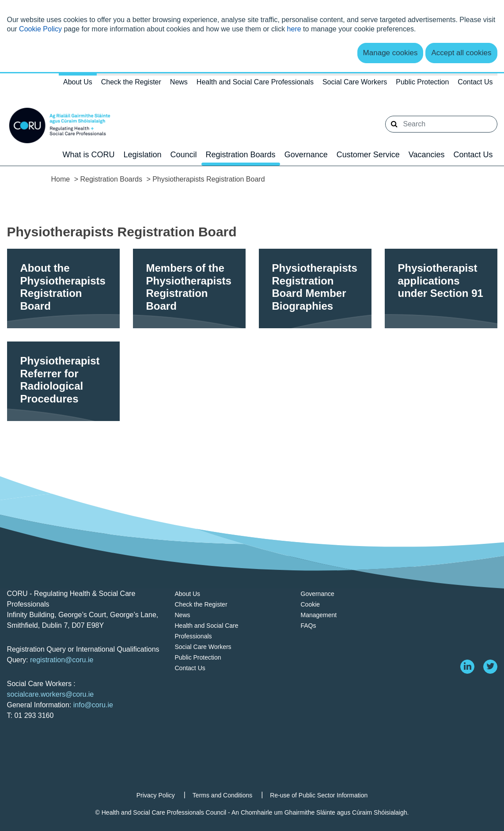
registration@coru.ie (62, 660)
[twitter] (490, 667)
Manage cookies (390, 53)
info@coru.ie (93, 705)
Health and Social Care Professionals (255, 82)
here (294, 29)
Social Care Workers (355, 82)
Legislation (142, 155)
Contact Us (475, 82)
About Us (78, 82)
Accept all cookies (461, 53)
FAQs (309, 626)
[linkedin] (467, 667)
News (179, 82)
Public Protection (422, 82)
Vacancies (427, 155)
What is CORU (88, 155)
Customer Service (368, 155)
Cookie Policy (40, 29)
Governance (306, 155)
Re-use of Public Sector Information (319, 795)
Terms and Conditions (222, 795)
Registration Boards (241, 155)
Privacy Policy (156, 795)
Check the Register (131, 82)
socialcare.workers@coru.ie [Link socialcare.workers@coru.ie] (51, 694)
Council (184, 155)
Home (61, 179)
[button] (394, 124)
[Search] (441, 124)
